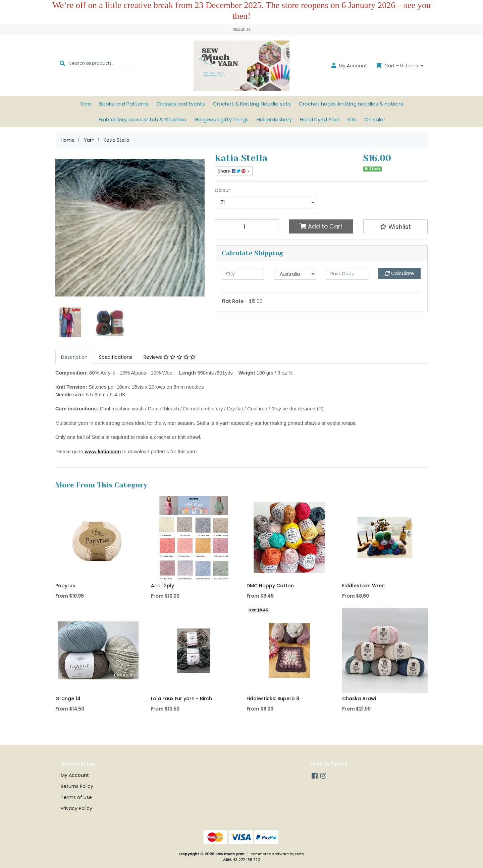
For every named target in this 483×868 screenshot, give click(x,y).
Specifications (116, 357)
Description (74, 357)
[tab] (74, 357)
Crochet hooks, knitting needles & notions (351, 104)
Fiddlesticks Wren (363, 586)
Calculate (399, 273)
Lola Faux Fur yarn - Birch (181, 698)
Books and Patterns (124, 104)
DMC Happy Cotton (270, 586)
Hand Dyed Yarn (320, 119)
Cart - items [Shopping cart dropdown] (397, 66)
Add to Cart (321, 226)
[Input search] (104, 63)
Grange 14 (68, 698)
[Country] (295, 274)
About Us (241, 29)
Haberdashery (274, 119)
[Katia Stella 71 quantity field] (247, 227)
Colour (222, 190)
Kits (352, 119)
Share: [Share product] (232, 171)
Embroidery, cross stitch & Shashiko (142, 119)
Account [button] (349, 66)
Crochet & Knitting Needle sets (252, 104)
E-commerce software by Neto (275, 854)
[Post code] (347, 274)
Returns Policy (77, 786)
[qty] (243, 274)
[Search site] (62, 63)
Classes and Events (181, 104)
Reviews (170, 357)
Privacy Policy (76, 808)
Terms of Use (76, 797)
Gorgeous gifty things (221, 119)
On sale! (375, 119)
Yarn (86, 104)
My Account (75, 775)
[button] (395, 227)
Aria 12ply (163, 586)
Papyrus (65, 586)
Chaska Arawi (359, 698)
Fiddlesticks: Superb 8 (273, 698)
